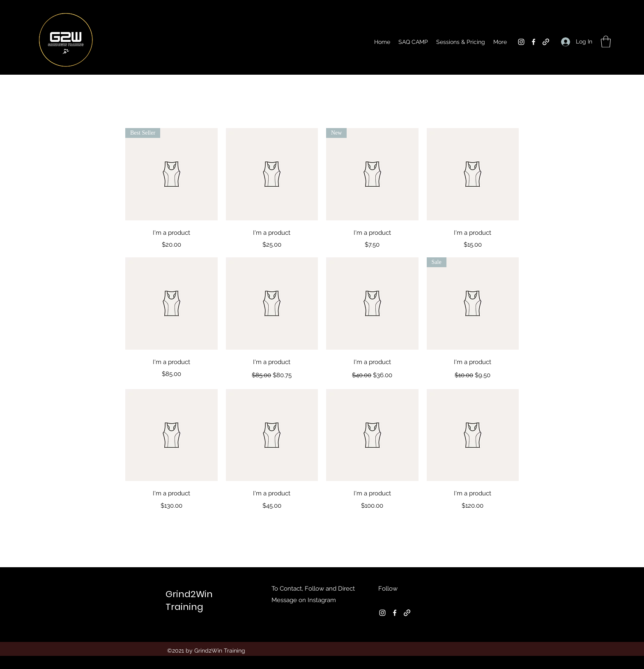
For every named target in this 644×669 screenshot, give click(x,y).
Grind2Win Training (189, 600)
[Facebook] (534, 42)
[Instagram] (521, 42)
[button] (606, 42)
